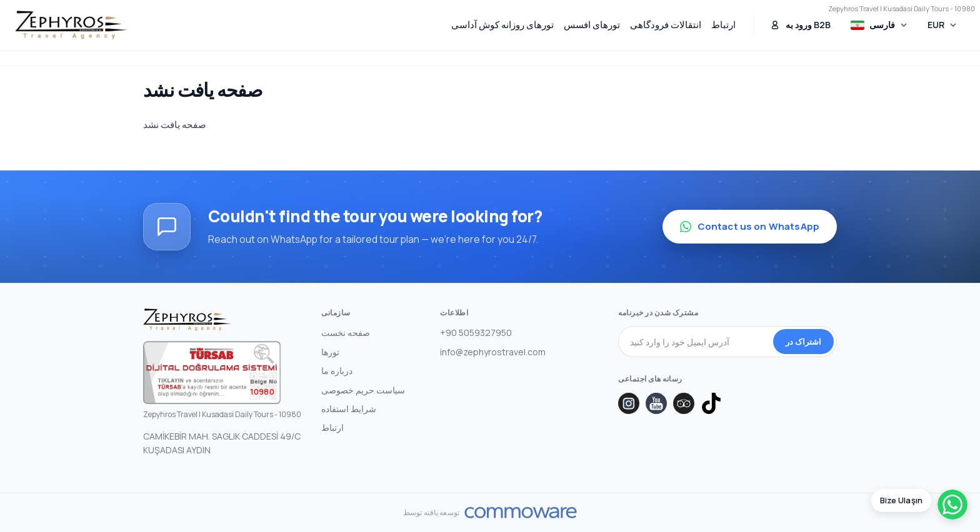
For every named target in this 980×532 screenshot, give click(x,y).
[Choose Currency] (942, 25)
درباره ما (337, 371)
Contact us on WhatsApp (750, 226)
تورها (330, 352)
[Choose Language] (879, 25)
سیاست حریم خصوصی (363, 390)
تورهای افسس (592, 25)
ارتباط (723, 25)
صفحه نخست (346, 332)
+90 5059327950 (476, 332)
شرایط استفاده (349, 409)
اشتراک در (803, 342)
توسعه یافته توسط (431, 513)
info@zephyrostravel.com (493, 352)
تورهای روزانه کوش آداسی (502, 25)
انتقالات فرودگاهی (666, 25)
